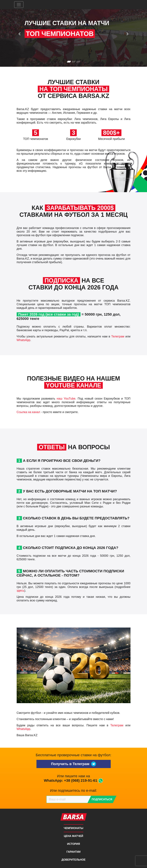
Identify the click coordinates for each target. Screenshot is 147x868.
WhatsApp (24, 340)
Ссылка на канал (28, 412)
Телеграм (118, 336)
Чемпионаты (73, 828)
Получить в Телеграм (73, 764)
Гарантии (73, 852)
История (73, 844)
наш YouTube (66, 399)
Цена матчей (73, 836)
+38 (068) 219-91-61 (81, 780)
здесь (21, 591)
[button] (20, 34)
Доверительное (73, 860)
